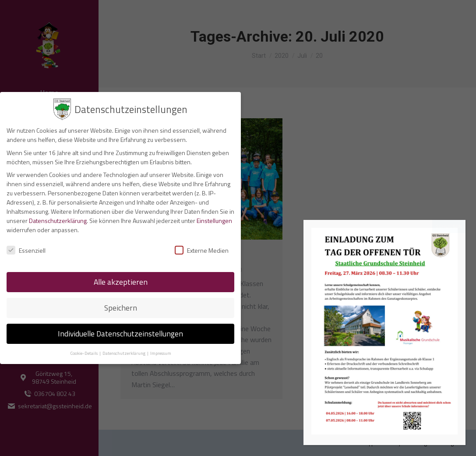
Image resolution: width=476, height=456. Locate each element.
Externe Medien (202, 249)
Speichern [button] (121, 306)
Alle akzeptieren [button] (121, 280)
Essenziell (26, 249)
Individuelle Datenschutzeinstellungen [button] (120, 331)
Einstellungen (214, 218)
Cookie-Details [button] (84, 351)
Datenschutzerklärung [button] (124, 351)
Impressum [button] (161, 351)
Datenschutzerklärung (58, 218)
